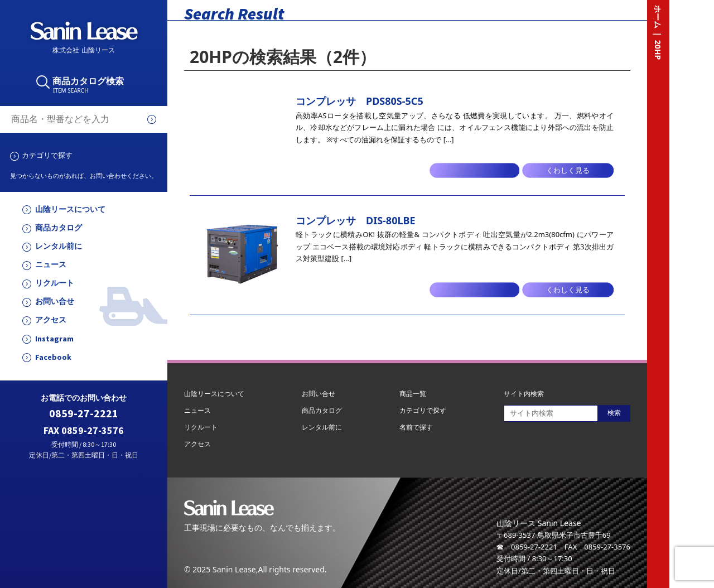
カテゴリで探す (47, 155)
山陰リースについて (70, 209)
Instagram (54, 339)
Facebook (53, 357)
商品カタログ (59, 228)
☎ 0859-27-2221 (527, 547)
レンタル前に (59, 246)
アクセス (51, 320)
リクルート (55, 283)
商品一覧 (413, 394)
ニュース (51, 265)
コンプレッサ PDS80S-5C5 (360, 101)
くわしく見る (568, 170)
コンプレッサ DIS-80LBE (356, 220)
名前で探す (416, 427)
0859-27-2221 (84, 414)
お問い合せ (55, 302)
